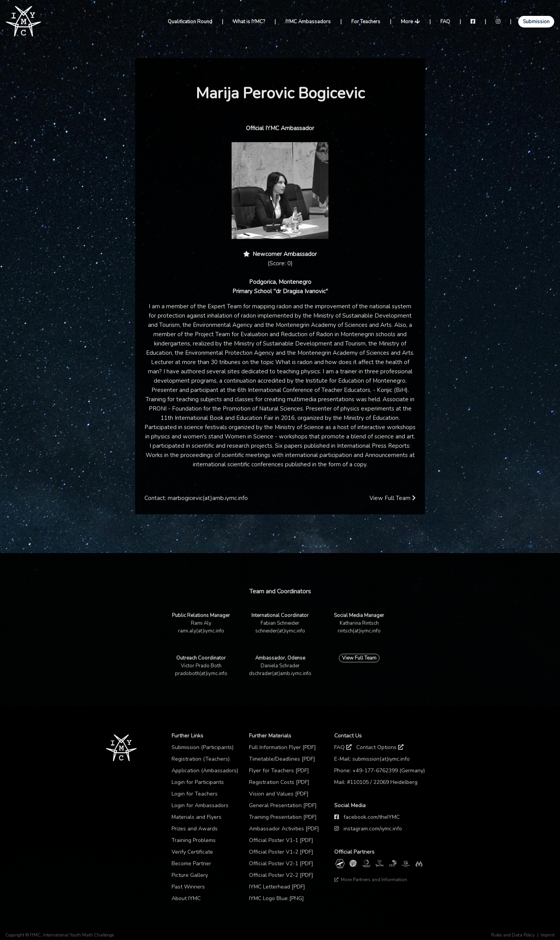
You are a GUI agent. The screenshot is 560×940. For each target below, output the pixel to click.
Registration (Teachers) (201, 759)
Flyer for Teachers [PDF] (279, 771)
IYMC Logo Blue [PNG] (277, 898)
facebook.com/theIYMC (372, 817)
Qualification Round (190, 22)
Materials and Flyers (197, 817)
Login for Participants (198, 782)
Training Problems (194, 840)
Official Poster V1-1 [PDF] (281, 840)
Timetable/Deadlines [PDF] (282, 759)
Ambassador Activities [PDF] (284, 829)
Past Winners (188, 887)
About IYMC (186, 898)
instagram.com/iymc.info (373, 829)
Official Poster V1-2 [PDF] (281, 852)
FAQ (445, 22)
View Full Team (393, 498)
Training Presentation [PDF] (283, 817)
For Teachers (366, 22)
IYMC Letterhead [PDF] (277, 887)
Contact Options (380, 747)
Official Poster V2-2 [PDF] (281, 875)
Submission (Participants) (203, 747)
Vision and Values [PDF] (279, 794)
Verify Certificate (192, 852)
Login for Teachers (195, 794)
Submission (536, 22)
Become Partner (191, 864)
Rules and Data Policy (513, 935)
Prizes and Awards (195, 829)
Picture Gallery (190, 875)
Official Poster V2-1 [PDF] (281, 864)
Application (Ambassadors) (205, 771)
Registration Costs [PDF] (279, 782)
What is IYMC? (249, 22)
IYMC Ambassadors (308, 22)
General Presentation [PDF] (283, 805)
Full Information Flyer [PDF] (283, 747)
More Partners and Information (371, 880)
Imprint (548, 935)
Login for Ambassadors (200, 805)
